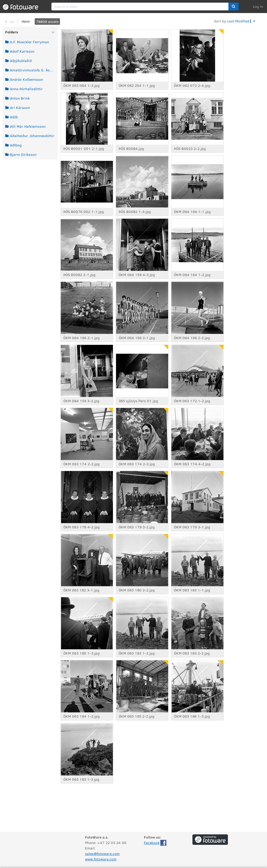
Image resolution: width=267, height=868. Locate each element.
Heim (26, 21)
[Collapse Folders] (53, 32)
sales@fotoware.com (102, 854)
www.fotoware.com (101, 859)
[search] (140, 7)
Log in (258, 6)
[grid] (30, 98)
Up (12, 22)
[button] (233, 7)
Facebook (152, 843)
